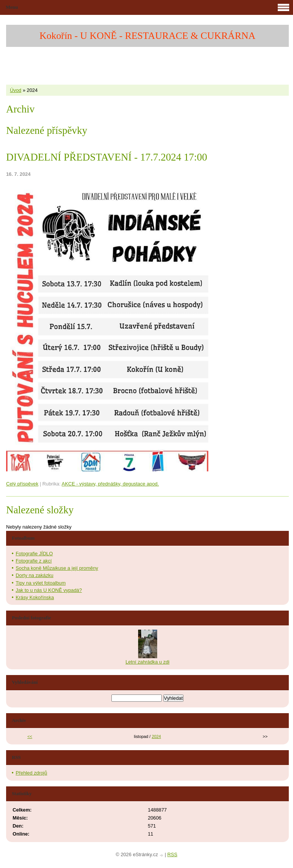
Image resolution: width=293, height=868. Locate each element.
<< (30, 736)
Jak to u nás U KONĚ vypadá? (49, 590)
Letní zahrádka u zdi (147, 662)
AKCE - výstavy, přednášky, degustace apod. (110, 484)
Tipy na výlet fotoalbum (41, 583)
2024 (156, 736)
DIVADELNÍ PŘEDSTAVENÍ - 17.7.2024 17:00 (107, 157)
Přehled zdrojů (31, 773)
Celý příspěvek (22, 484)
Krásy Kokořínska (35, 597)
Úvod (16, 90)
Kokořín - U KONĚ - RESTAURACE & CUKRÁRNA (148, 36)
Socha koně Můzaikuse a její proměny (57, 568)
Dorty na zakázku (35, 575)
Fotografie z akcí (34, 561)
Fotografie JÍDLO (34, 554)
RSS (172, 854)
